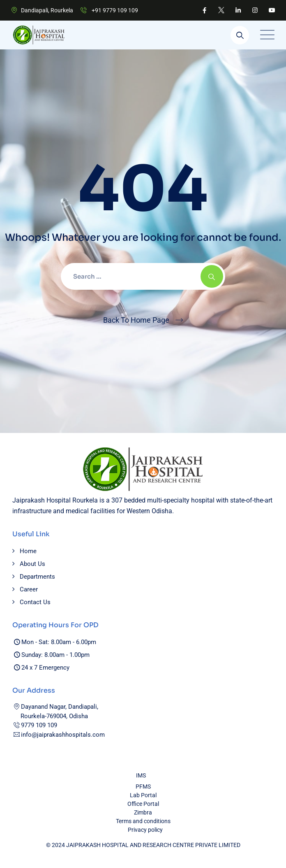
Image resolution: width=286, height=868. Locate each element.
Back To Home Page (136, 320)
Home (28, 551)
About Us (32, 564)
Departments (37, 577)
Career (29, 589)
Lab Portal (143, 795)
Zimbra (143, 812)
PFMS (143, 787)
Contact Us (35, 602)
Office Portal (143, 804)
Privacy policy (145, 830)
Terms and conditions (143, 821)
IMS (141, 775)
